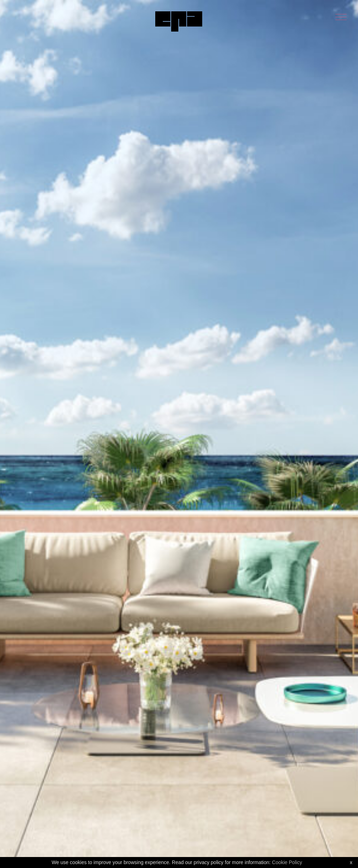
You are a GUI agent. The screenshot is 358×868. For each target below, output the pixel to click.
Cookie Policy (287, 862)
